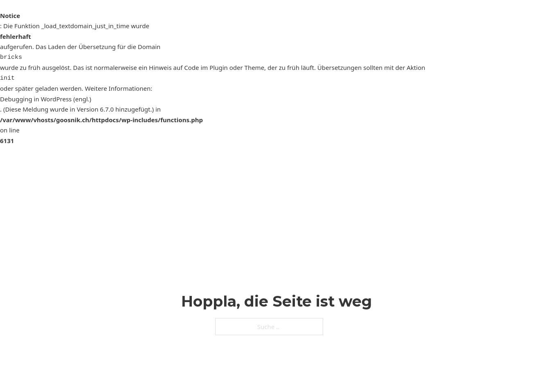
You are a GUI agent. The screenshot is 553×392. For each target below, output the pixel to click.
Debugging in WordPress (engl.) (46, 99)
